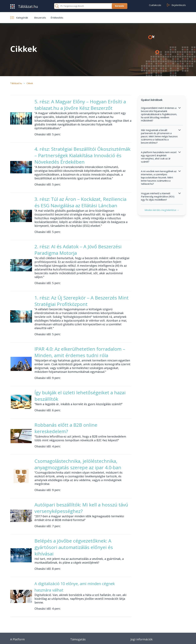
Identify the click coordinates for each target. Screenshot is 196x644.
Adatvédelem (138, 620)
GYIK (73, 615)
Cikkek (74, 624)
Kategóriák (16, 624)
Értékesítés (57, 18)
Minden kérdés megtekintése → (165, 221)
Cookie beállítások (140, 624)
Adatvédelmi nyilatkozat (164, 638)
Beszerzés (40, 18)
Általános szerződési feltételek (147, 615)
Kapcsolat (76, 620)
